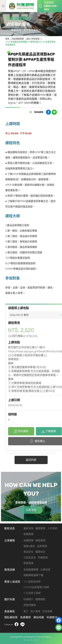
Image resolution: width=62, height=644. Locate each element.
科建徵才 (52, 617)
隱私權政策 (11, 617)
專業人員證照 (12, 582)
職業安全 (40, 552)
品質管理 (42, 546)
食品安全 (28, 552)
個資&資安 (29, 546)
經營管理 (28, 563)
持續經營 (43, 558)
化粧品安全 (30, 558)
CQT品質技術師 (32, 582)
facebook (17, 624)
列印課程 (21, 431)
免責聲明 (25, 617)
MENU (3, 6)
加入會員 (35, 611)
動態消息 (10, 528)
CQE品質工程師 (32, 593)
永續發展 (28, 540)
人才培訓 (52, 528)
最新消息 (28, 528)
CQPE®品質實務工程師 (36, 587)
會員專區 (10, 611)
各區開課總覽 (31, 570)
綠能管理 (40, 540)
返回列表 (31, 460)
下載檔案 (49, 431)
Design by (28, 640)
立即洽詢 (31, 510)
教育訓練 (10, 570)
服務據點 (40, 599)
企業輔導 (10, 541)
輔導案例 (40, 528)
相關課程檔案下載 (33, 575)
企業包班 (45, 570)
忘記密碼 (47, 611)
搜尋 (40, 6)
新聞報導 (28, 534)
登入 (26, 611)
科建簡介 (28, 599)
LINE (22, 624)
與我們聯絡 (30, 605)
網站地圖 (39, 617)
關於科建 (10, 599)
